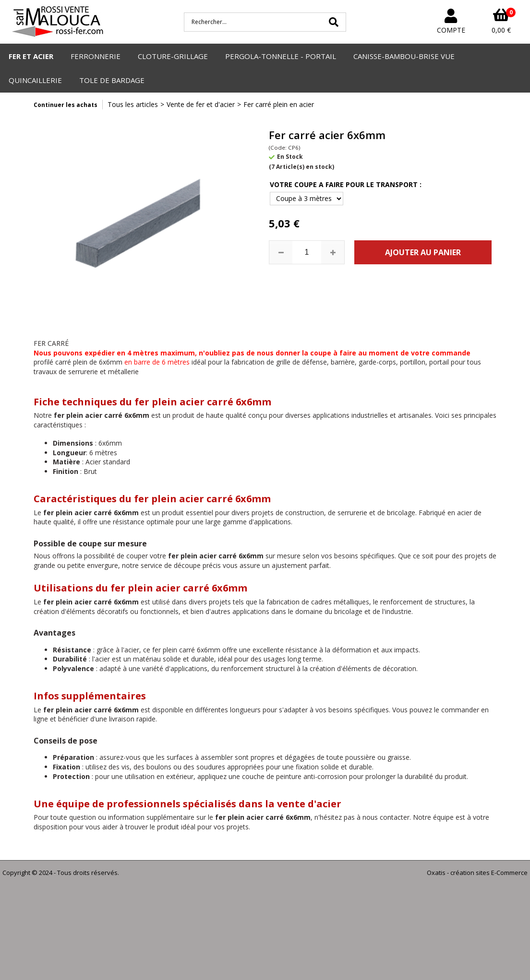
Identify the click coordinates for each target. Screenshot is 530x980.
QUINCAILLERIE (35, 80)
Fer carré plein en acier (279, 104)
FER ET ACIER (31, 56)
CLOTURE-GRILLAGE (173, 56)
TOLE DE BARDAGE (112, 80)
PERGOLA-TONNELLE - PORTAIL (281, 56)
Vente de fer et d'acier (201, 104)
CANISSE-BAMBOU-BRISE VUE (404, 56)
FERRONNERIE (96, 56)
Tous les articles (133, 104)
